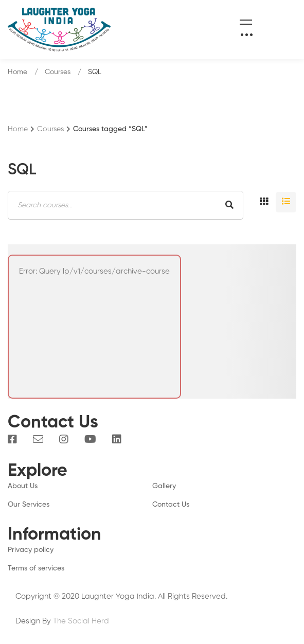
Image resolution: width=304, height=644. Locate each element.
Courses (58, 72)
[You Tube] (90, 439)
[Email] (38, 439)
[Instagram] (64, 439)
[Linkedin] (117, 439)
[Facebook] (12, 439)
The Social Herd (81, 621)
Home (17, 72)
